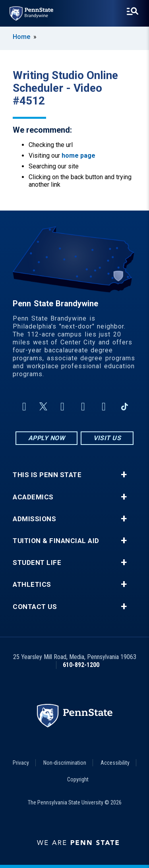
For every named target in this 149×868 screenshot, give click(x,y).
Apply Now (47, 438)
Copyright (78, 779)
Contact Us (35, 607)
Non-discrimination (65, 763)
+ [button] (124, 475)
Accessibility (115, 763)
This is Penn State (47, 475)
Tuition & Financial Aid (56, 541)
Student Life (37, 563)
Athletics (32, 585)
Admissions (34, 519)
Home (21, 37)
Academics (33, 497)
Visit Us (107, 438)
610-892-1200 (81, 665)
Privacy (21, 763)
